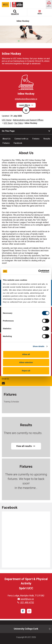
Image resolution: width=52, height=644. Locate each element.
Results (47, 139)
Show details (39, 346)
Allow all (26, 354)
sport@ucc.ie (26, 599)
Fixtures (36, 139)
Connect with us (21, 139)
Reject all (26, 371)
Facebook (18, 143)
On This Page (8, 131)
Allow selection (26, 362)
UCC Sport (8, 123)
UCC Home (7, 120)
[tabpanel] (26, 48)
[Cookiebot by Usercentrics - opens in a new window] (38, 271)
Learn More (26, 105)
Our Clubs (19, 123)
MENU (40, 12)
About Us (6, 139)
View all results (26, 446)
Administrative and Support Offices (28, 120)
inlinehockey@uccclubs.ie (26, 99)
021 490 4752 (26, 602)
